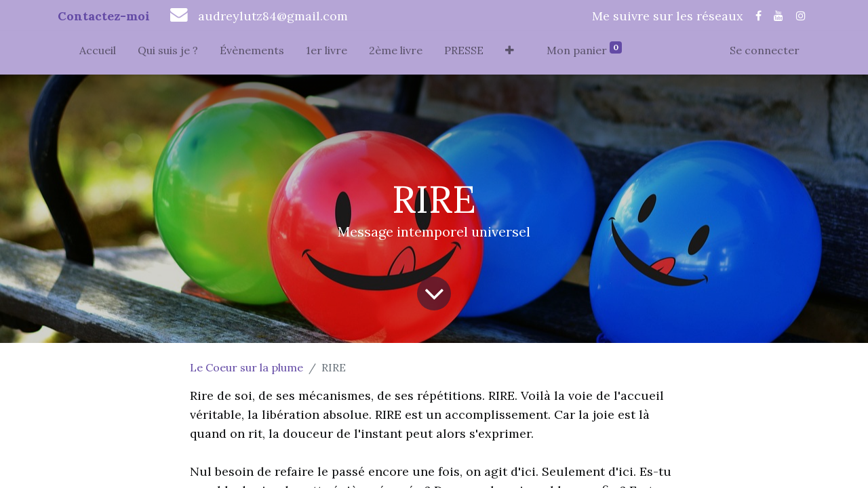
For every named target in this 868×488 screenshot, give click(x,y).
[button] (510, 53)
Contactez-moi (104, 16)
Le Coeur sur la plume (246, 367)
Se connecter (765, 50)
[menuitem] (98, 53)
